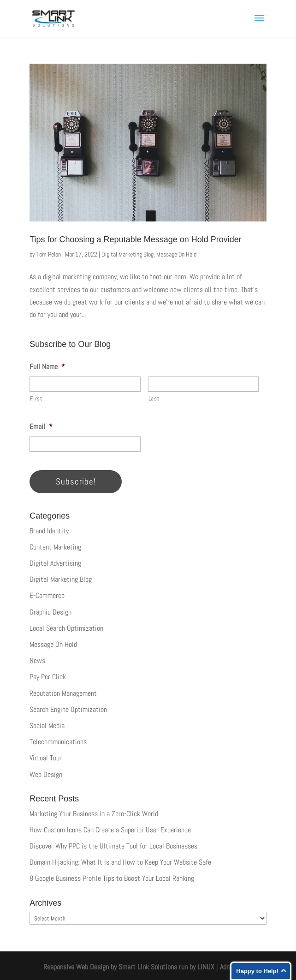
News (37, 660)
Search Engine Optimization (68, 709)
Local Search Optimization (66, 628)
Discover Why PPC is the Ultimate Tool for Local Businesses (113, 846)
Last (154, 398)
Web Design (46, 774)
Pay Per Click (48, 677)
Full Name (47, 367)
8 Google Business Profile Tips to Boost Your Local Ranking (112, 878)
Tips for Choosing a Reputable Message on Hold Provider (136, 239)
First (36, 398)
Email (41, 427)
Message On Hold (176, 254)
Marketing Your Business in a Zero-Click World (94, 814)
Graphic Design (50, 612)
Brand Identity (49, 531)
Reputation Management (63, 693)
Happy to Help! (257, 971)
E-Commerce (47, 595)
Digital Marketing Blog (127, 254)
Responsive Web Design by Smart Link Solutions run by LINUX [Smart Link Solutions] (129, 967)
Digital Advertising (55, 563)
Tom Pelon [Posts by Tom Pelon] (49, 254)
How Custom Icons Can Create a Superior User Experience (110, 830)
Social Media (47, 726)
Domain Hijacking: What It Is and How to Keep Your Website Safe (120, 862)
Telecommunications (58, 742)
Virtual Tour (46, 758)
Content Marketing (55, 547)
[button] (259, 24)
